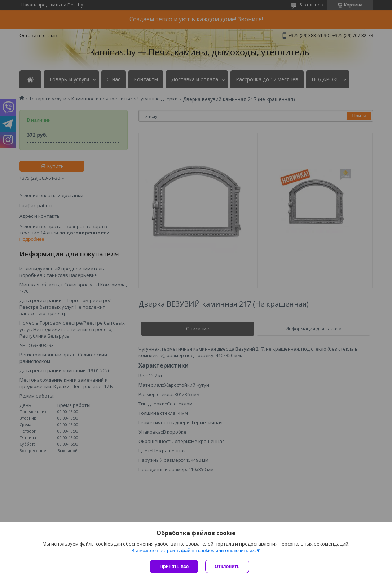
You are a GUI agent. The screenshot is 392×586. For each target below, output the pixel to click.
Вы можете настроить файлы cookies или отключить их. (194, 550)
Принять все (174, 566)
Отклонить (227, 566)
